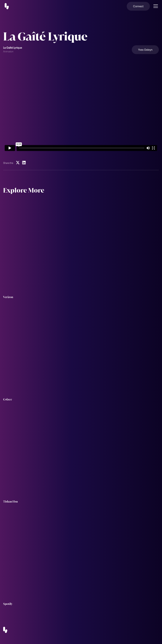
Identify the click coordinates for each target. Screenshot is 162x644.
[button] (155, 6)
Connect (138, 6)
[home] (9, 6)
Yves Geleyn (145, 49)
